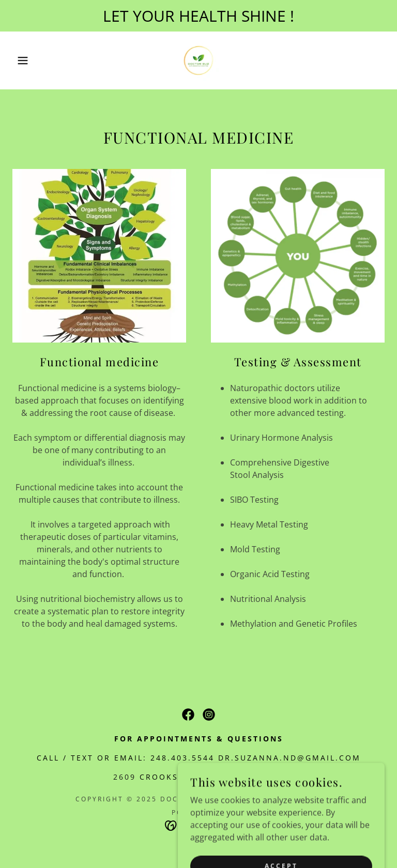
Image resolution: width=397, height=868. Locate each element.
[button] (20, 60)
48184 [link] (270, 777)
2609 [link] (125, 777)
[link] (198, 60)
